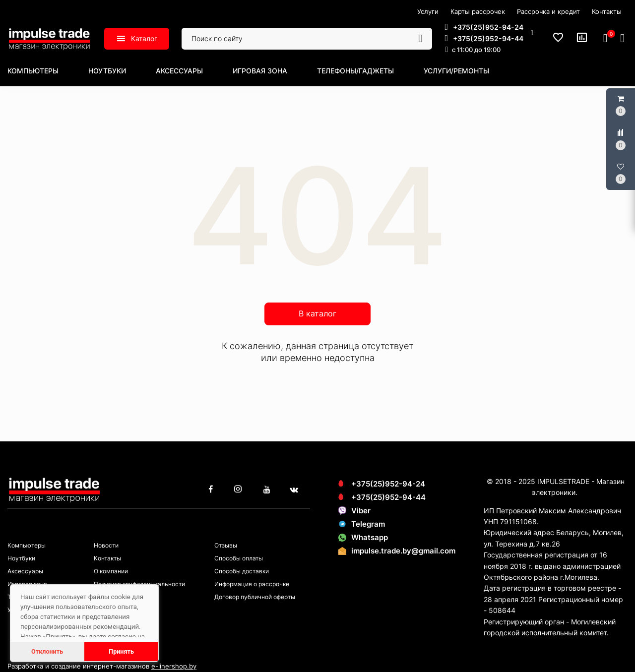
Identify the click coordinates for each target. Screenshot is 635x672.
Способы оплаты (239, 558)
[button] (489, 33)
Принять (121, 651)
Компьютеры (33, 71)
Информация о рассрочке (252, 584)
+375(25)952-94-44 (382, 497)
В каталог (317, 313)
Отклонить (47, 651)
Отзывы (226, 545)
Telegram (362, 524)
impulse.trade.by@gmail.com (403, 551)
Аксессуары (179, 71)
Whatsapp (363, 537)
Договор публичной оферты (255, 597)
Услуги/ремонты (456, 71)
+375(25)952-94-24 (382, 484)
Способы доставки (242, 571)
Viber (354, 511)
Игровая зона (260, 71)
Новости (106, 545)
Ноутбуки (107, 71)
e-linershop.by (174, 666)
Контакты (107, 558)
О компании (111, 571)
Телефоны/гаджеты (355, 71)
